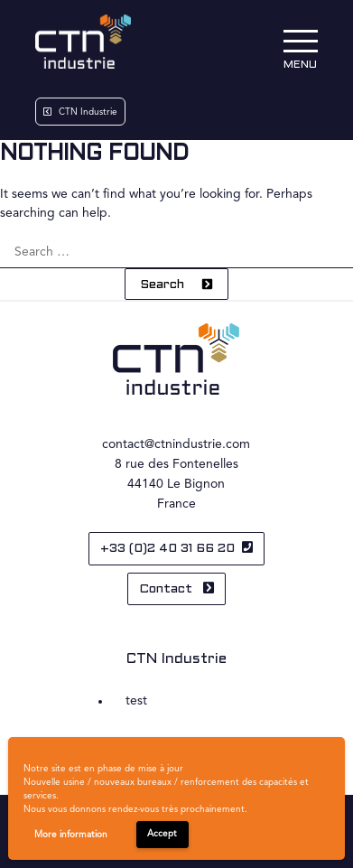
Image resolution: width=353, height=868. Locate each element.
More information (71, 835)
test (136, 701)
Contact (167, 589)
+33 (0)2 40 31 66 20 (167, 549)
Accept (162, 834)
